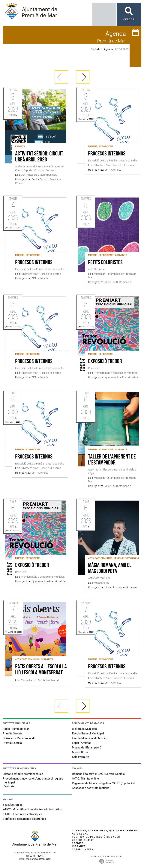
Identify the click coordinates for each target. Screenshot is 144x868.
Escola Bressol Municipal (88, 733)
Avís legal (80, 834)
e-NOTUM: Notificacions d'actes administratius (32, 809)
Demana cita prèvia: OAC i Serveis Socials (98, 774)
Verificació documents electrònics (24, 819)
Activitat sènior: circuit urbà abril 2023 (39, 157)
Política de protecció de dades (96, 837)
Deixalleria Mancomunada (19, 738)
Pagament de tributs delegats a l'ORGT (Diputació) (103, 783)
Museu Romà (80, 752)
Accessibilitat (83, 840)
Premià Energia (12, 743)
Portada (96, 49)
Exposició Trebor (105, 362)
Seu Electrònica (13, 805)
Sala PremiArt (81, 757)
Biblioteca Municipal (85, 729)
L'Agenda (108, 49)
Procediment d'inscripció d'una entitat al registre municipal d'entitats (33, 783)
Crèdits (78, 843)
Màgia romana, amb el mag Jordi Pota (110, 569)
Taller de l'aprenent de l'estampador (112, 460)
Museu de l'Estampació (87, 748)
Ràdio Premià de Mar (16, 729)
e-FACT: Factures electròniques (22, 814)
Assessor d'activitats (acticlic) (91, 788)
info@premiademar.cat (37, 859)
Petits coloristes (105, 263)
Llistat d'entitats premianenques (23, 774)
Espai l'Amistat (81, 743)
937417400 (36, 856)
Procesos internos (107, 154)
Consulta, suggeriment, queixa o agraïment (106, 831)
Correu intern (83, 849)
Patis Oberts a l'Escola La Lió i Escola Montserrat (41, 670)
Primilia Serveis (13, 733)
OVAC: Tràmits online (85, 779)
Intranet (79, 846)
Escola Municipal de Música (90, 738)
